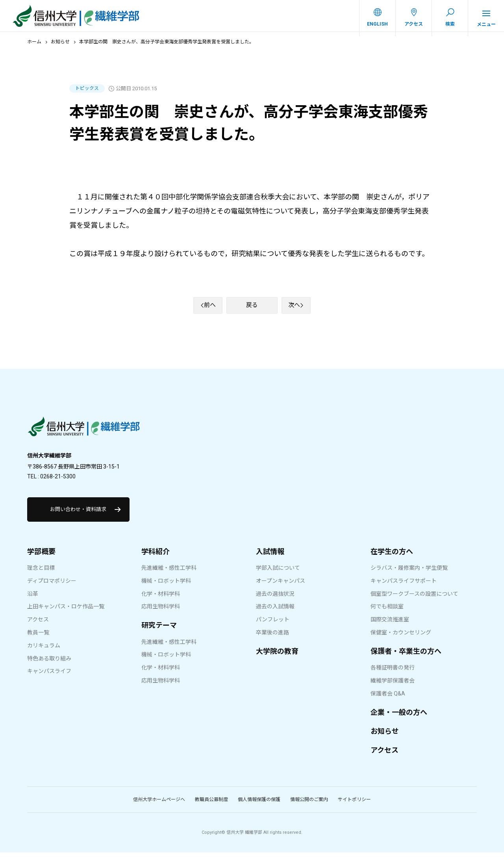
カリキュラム (44, 652)
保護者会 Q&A (388, 700)
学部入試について (278, 575)
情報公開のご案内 (309, 806)
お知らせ (60, 46)
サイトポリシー (354, 806)
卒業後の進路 (272, 639)
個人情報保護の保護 (259, 806)
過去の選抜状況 (275, 601)
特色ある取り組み (49, 665)
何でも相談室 (387, 613)
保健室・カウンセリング (401, 639)
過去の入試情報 (275, 613)
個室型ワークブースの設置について (414, 601)
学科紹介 (156, 558)
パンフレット (273, 626)
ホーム (34, 46)
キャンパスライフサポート (404, 588)
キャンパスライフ (49, 678)
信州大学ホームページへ (159, 806)
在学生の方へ (392, 558)
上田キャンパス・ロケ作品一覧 (66, 613)
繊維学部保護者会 (393, 687)
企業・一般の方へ (399, 719)
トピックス (87, 93)
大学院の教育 (277, 658)
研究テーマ (159, 632)
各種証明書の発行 (393, 674)
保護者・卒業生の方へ (406, 658)
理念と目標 (41, 575)
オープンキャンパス (281, 588)
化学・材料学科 (161, 601)
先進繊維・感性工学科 (169, 575)
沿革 (33, 601)
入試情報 (270, 558)
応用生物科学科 (161, 613)
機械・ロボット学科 (166, 588)
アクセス (38, 626)
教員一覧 (38, 639)
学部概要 (41, 558)
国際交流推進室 (390, 626)
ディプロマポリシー (52, 588)
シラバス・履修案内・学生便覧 (409, 575)
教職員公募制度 (211, 806)
